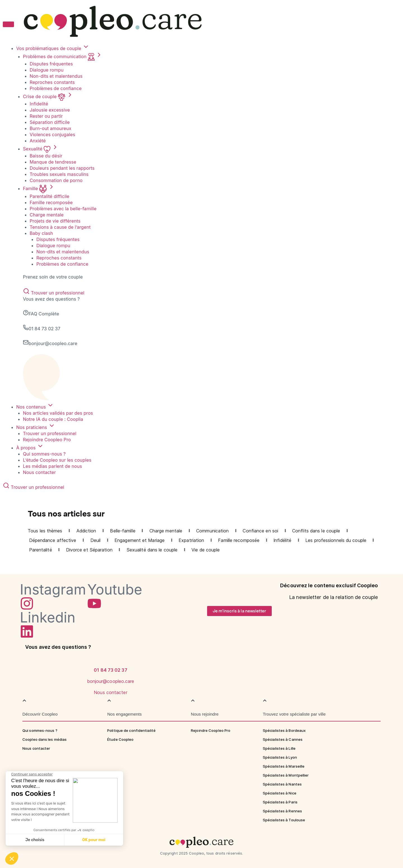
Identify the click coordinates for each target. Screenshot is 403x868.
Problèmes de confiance (56, 88)
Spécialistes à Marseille (284, 766)
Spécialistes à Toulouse (284, 820)
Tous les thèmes (45, 531)
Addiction (86, 531)
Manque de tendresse (53, 162)
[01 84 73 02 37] (111, 659)
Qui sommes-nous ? (44, 454)
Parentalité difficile (50, 196)
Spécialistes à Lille (279, 748)
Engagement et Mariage (140, 540)
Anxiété (38, 141)
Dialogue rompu (47, 70)
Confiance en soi (260, 531)
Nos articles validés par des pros (58, 413)
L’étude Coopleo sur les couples (57, 460)
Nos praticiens (36, 427)
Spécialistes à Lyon (280, 757)
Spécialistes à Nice (280, 793)
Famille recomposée (51, 202)
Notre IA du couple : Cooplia (53, 419)
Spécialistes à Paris (280, 802)
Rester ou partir (46, 116)
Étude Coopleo (120, 739)
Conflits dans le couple (316, 531)
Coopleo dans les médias (44, 739)
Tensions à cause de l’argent (60, 227)
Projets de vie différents (55, 221)
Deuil (96, 540)
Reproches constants (52, 82)
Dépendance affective (53, 540)
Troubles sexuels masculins (59, 174)
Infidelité (39, 104)
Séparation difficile (50, 122)
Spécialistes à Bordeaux (284, 730)
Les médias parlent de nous (52, 466)
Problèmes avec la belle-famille (63, 209)
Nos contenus (35, 407)
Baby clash (41, 233)
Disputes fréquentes (51, 64)
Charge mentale (47, 215)
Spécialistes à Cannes (283, 739)
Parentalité (41, 550)
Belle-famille (123, 531)
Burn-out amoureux (51, 128)
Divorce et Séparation (89, 550)
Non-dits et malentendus (56, 76)
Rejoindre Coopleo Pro (47, 440)
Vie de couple (206, 550)
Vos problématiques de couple (53, 48)
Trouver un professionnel (54, 293)
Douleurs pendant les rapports (62, 168)
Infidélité (282, 540)
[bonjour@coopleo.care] (111, 670)
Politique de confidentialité (131, 730)
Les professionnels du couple (336, 540)
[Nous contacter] (111, 681)
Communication (212, 531)
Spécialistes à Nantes (282, 784)
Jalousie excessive (50, 110)
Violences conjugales (52, 135)
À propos (30, 448)
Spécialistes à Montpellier (286, 775)
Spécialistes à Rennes (282, 811)
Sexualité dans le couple (152, 550)
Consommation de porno (56, 180)
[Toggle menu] (8, 24)
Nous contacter (39, 472)
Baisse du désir (46, 156)
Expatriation (191, 540)
